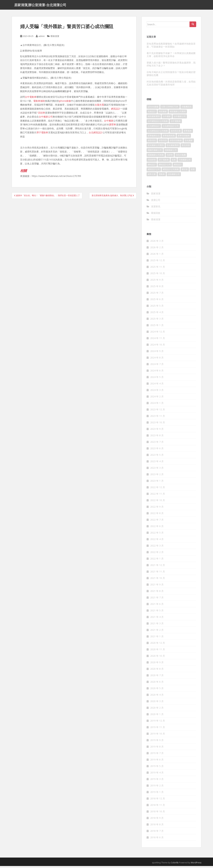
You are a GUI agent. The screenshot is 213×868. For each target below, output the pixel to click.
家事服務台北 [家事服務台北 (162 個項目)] (154, 138)
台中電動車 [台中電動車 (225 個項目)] (176, 123)
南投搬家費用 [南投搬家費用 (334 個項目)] (154, 118)
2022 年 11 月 (158, 496)
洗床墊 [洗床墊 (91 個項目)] (170, 157)
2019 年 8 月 (157, 749)
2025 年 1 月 (157, 327)
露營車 (112, 126)
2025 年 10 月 (158, 275)
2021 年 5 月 (157, 612)
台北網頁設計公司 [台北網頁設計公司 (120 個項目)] (171, 128)
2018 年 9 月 (157, 820)
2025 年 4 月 (157, 314)
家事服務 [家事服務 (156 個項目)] (188, 133)
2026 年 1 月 (157, 256)
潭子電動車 (42, 134)
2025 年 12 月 (158, 262)
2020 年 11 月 (158, 651)
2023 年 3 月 (157, 470)
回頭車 (42, 115)
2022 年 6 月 (157, 528)
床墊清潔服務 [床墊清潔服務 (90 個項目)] (176, 142)
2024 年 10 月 (158, 347)
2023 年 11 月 (158, 418)
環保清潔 (55, 38)
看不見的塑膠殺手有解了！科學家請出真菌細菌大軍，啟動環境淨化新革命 (171, 56)
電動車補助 (39, 103)
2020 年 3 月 (157, 703)
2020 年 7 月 (157, 677)
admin (42, 38)
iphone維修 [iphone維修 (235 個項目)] (153, 109)
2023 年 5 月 (157, 457)
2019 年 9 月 (157, 742)
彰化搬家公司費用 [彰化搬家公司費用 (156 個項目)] (156, 147)
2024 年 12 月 (158, 334)
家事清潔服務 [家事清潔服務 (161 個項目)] (184, 138)
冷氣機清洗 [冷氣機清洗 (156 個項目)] (187, 109)
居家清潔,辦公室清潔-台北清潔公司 (40, 6)
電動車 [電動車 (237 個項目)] (162, 176)
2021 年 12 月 (158, 567)
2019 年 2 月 (157, 787)
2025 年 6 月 (157, 301)
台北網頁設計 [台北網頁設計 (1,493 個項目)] (154, 128)
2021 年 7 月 (157, 599)
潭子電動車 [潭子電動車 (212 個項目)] (164, 162)
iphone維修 (65, 103)
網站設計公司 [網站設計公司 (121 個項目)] (165, 167)
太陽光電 (99, 107)
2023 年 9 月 (157, 431)
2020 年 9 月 (157, 664)
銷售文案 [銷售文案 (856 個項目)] (152, 176)
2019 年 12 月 (158, 723)
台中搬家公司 (46, 118)
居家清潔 (156, 195)
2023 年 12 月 (158, 411)
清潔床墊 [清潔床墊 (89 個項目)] (152, 162)
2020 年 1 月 (157, 716)
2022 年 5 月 (157, 535)
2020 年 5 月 (157, 690)
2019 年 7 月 (157, 755)
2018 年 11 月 (158, 807)
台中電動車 (31, 99)
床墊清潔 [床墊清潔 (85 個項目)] (163, 142)
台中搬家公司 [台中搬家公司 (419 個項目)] (180, 118)
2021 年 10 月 (158, 580)
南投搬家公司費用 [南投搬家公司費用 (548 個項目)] (178, 113)
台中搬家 (109, 122)
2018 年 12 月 (158, 800)
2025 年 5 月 (157, 308)
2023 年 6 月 (157, 450)
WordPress (196, 865)
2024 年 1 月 (157, 405)
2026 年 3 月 (157, 243)
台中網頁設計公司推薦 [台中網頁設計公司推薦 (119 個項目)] (158, 123)
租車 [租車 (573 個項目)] (174, 162)
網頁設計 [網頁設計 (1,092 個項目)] (178, 167)
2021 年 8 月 (157, 593)
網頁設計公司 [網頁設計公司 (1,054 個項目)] (154, 171)
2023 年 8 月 (157, 437)
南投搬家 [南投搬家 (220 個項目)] (163, 113)
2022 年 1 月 (157, 561)
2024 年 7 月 (157, 366)
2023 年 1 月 (157, 483)
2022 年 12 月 (158, 489)
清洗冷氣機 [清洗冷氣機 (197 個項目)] (181, 157)
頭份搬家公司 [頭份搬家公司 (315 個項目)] (174, 176)
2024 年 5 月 (157, 379)
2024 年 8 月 (157, 360)
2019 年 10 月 (158, 736)
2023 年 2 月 (157, 476)
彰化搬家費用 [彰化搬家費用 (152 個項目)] (173, 147)
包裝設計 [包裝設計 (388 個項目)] (152, 113)
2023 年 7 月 (157, 444)
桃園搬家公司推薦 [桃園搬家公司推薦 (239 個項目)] (156, 157)
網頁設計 (116, 111)
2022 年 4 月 (157, 541)
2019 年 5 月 (157, 768)
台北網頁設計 (96, 134)
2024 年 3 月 (157, 392)
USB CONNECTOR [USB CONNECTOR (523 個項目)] (170, 109)
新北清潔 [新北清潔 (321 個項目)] (186, 147)
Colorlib (175, 865)
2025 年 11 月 (158, 269)
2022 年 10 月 (158, 502)
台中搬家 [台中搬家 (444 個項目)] (167, 118)
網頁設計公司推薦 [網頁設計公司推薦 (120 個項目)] (171, 171)
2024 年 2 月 (157, 398)
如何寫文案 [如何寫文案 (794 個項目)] (176, 133)
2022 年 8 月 (157, 515)
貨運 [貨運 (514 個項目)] (193, 171)
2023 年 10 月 (158, 424)
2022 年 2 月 (157, 554)
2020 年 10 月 (158, 658)
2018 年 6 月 (157, 839)
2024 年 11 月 (158, 340)
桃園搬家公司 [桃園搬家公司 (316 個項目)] (171, 152)
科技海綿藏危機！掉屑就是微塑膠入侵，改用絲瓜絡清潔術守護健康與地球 (171, 85)
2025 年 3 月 (157, 321)
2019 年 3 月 (157, 781)
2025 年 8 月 (157, 288)
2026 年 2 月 (157, 249)
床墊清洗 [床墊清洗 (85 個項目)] (152, 142)
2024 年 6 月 (157, 372)
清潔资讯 (156, 208)
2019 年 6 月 (157, 762)
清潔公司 (156, 202)
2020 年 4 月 (157, 697)
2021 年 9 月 (157, 586)
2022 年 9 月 (157, 509)
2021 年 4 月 (157, 619)
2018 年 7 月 (157, 833)
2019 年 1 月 (157, 794)
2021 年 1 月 (157, 638)
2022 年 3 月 (157, 548)
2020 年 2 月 (157, 710)
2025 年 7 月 (157, 295)
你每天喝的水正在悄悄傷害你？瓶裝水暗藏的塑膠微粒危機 (171, 75)
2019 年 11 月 (158, 729)
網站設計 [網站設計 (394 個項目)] (152, 167)
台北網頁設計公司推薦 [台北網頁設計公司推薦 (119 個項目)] (158, 133)
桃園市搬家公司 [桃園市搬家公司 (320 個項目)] (155, 152)
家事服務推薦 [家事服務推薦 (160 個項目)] (169, 138)
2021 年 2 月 (157, 632)
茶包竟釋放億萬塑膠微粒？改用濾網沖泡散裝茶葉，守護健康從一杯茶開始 (171, 47)
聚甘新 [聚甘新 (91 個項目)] (185, 171)
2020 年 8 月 (157, 671)
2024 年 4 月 (157, 385)
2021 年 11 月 (158, 573)
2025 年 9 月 (157, 282)
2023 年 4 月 (157, 463)
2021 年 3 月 (157, 625)
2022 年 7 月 (157, 522)
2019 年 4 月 (157, 774)
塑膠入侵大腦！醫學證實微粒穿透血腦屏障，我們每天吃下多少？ (171, 66)
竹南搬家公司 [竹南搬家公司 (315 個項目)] (185, 162)
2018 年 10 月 (158, 813)
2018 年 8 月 (157, 826)
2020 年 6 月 (157, 684)
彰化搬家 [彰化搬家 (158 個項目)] (189, 142)
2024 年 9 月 (157, 353)
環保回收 (156, 215)
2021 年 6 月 (157, 606)
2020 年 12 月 (158, 645)
